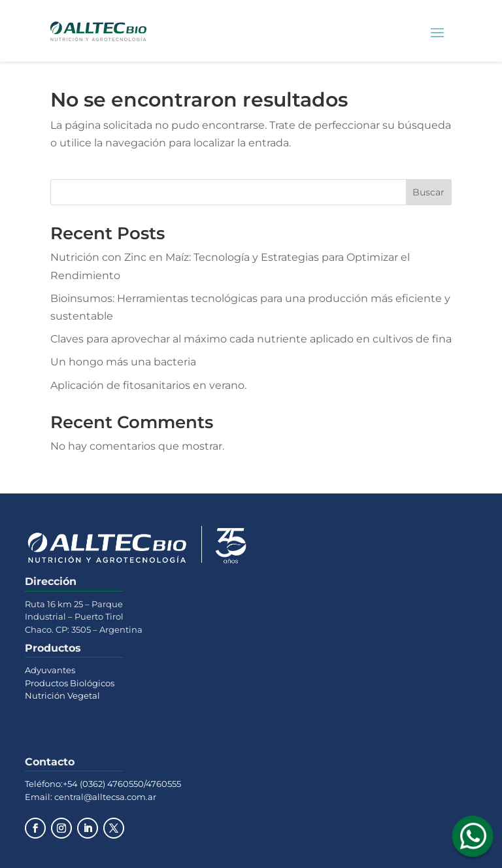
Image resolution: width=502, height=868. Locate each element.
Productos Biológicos (70, 683)
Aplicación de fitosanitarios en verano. (148, 385)
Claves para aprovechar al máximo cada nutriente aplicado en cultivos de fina (251, 339)
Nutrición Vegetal (62, 695)
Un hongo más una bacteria (123, 362)
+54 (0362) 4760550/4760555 (122, 784)
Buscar (428, 192)
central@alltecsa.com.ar (104, 797)
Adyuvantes (50, 670)
